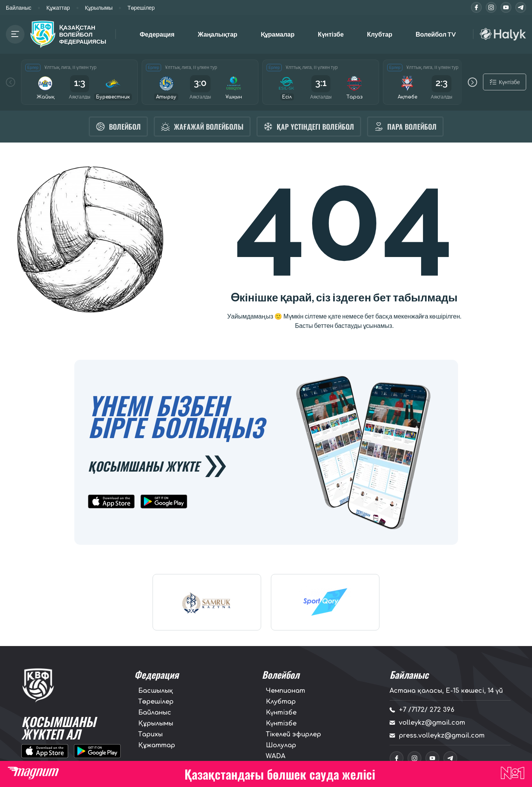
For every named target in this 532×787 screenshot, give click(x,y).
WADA (276, 757)
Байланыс (19, 8)
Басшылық (156, 691)
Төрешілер (141, 8)
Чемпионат (285, 691)
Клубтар (380, 34)
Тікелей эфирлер (293, 735)
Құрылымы (99, 8)
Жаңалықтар (218, 34)
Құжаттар (58, 8)
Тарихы (150, 735)
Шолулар (281, 746)
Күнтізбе (331, 34)
